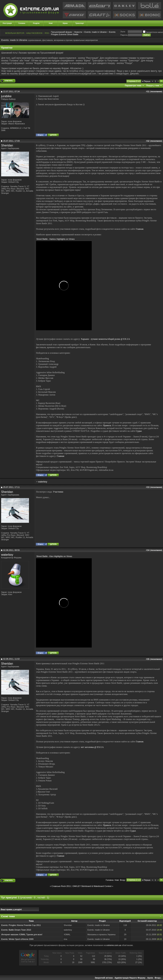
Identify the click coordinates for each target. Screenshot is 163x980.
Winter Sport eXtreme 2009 (21, 939)
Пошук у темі (153, 85)
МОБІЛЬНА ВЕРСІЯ (15, 33)
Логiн (123, 32)
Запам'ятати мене (153, 32)
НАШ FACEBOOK (34, 33)
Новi (117, 880)
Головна (22, 23)
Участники (58, 492)
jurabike (6, 96)
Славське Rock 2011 (61, 886)
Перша (146, 81)
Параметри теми (133, 85)
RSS (47, 33)
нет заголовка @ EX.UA (92, 747)
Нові (51, 23)
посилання (156, 91)
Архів (150, 978)
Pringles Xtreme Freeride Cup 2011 (25, 925)
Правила (107, 425)
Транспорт (80, 23)
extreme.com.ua (114, 945)
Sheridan (7, 145)
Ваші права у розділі (11, 909)
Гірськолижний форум (61, 32)
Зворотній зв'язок (104, 978)
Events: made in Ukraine (96, 32)
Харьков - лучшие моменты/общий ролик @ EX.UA (105, 339)
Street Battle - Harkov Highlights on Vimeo (56, 239)
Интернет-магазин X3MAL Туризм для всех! (22, 934)
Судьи (139, 431)
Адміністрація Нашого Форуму (130, 978)
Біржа (65, 23)
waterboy (43, 482)
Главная (140, 229)
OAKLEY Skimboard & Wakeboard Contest (92, 886)
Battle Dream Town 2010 (20, 930)
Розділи (36, 23)
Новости (78, 32)
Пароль (124, 35)
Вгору (123, 880)
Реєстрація (7, 23)
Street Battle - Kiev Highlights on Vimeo (54, 556)
